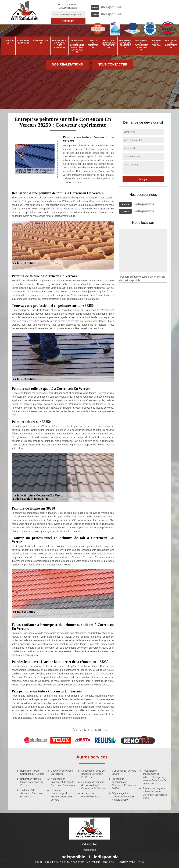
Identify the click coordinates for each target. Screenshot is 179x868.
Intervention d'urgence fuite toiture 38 (59, 44)
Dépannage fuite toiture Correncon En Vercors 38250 (123, 796)
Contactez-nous (132, 862)
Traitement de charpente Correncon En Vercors (32, 793)
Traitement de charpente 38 (171, 44)
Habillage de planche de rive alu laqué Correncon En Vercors (93, 785)
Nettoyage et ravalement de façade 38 (141, 45)
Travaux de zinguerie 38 (93, 44)
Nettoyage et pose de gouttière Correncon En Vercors (93, 774)
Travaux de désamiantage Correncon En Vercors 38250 (124, 784)
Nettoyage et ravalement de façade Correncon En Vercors (63, 782)
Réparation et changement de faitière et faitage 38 (77, 46)
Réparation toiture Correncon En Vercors (32, 772)
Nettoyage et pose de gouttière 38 (125, 44)
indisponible (111, 7)
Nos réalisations (67, 64)
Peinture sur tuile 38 (156, 43)
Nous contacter (112, 64)
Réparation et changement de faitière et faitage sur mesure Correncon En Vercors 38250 (155, 777)
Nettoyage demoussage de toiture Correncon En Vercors (62, 795)
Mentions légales (100, 862)
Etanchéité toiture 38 (23, 42)
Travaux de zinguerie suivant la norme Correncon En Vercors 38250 (155, 793)
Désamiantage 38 (41, 42)
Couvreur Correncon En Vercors (62, 772)
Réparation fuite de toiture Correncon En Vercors (31, 782)
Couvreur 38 (8, 42)
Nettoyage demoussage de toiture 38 (109, 44)
